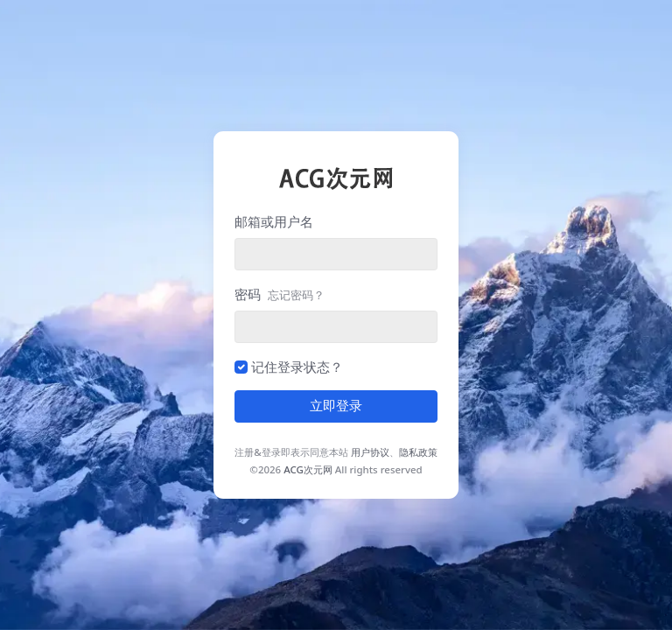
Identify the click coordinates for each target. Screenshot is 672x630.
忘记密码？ (296, 295)
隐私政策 (418, 452)
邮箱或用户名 (274, 221)
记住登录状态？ (297, 367)
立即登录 (336, 406)
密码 (280, 294)
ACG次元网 (308, 469)
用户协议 (370, 452)
